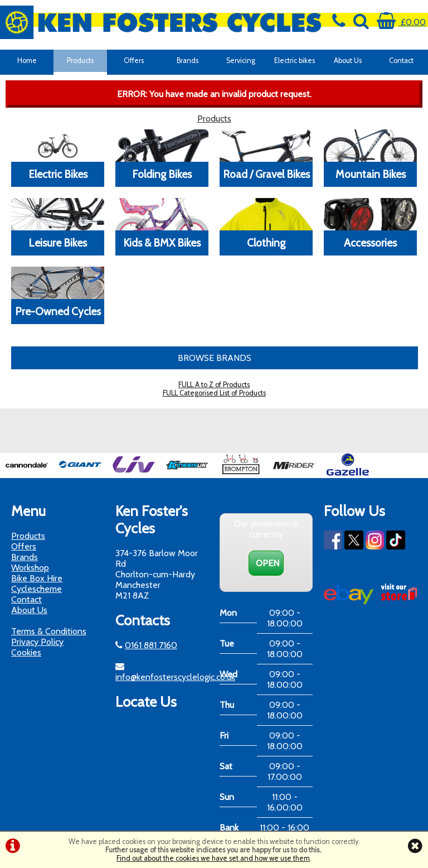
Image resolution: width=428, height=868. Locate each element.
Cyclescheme (37, 589)
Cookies (26, 652)
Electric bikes (295, 61)
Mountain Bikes (371, 174)
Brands (188, 61)
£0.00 (401, 22)
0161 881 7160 (151, 645)
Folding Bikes (162, 174)
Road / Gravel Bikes (266, 174)
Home (27, 61)
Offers (134, 61)
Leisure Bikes (58, 243)
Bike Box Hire (37, 578)
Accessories (370, 243)
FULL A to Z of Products (214, 385)
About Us (348, 61)
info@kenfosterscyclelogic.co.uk (175, 677)
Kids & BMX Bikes (162, 243)
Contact (401, 61)
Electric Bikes (58, 174)
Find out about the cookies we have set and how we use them (213, 858)
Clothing (266, 243)
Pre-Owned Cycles (58, 311)
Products (80, 61)
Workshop (30, 568)
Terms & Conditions (49, 631)
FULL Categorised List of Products (214, 393)
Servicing (241, 61)
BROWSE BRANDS (215, 358)
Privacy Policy (37, 642)
